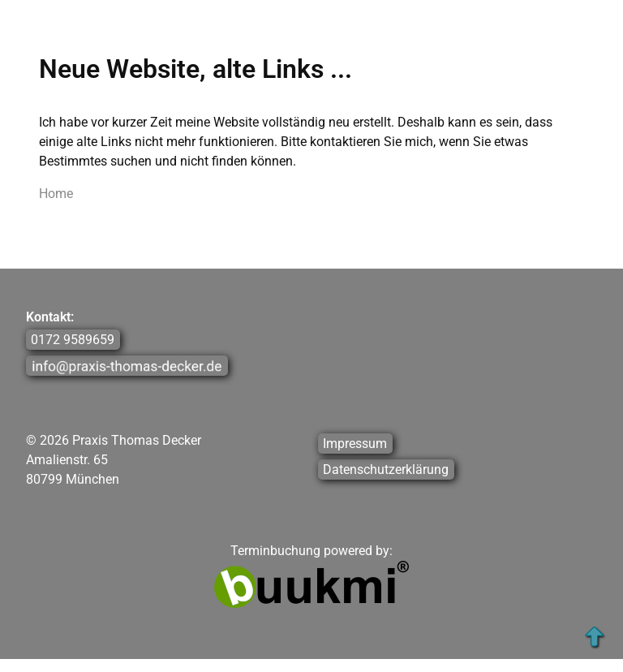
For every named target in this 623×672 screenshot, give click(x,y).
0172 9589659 (73, 340)
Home (56, 194)
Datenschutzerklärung (386, 470)
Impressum (355, 444)
